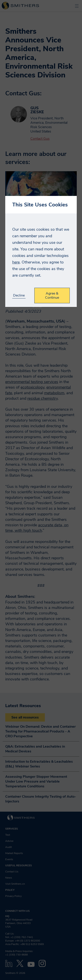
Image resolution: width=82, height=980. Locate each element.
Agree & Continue (52, 295)
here (16, 262)
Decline (19, 296)
